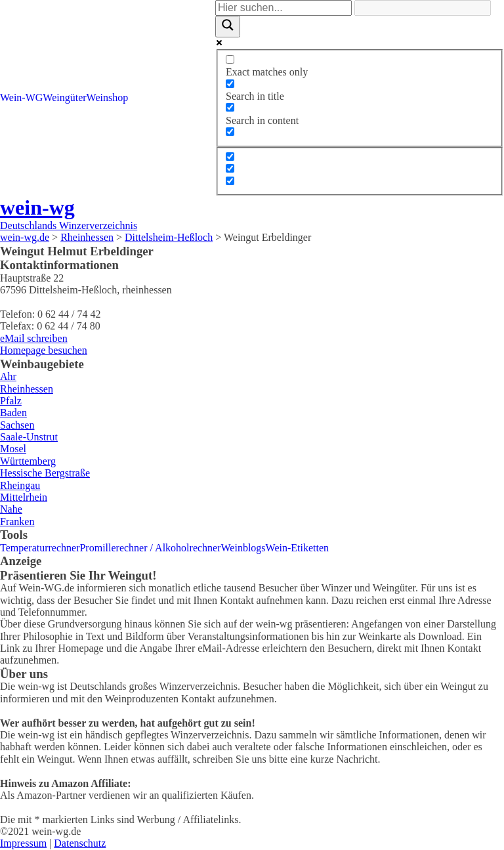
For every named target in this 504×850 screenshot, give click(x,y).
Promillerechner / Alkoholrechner (150, 548)
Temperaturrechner (40, 548)
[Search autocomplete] (423, 8)
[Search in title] (230, 84)
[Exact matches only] (230, 59)
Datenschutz (80, 843)
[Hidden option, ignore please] (230, 157)
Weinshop (108, 97)
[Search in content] (230, 107)
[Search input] (283, 8)
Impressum (23, 843)
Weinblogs (243, 548)
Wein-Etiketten (297, 548)
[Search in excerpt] (230, 132)
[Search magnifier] (228, 26)
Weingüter (64, 97)
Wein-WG (21, 97)
